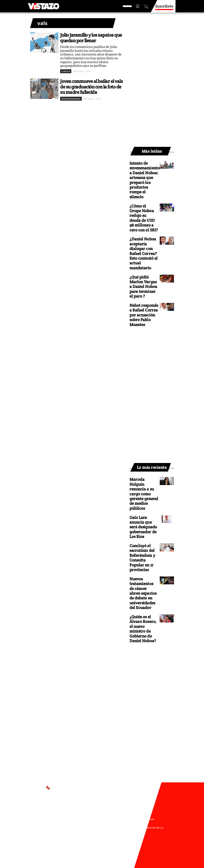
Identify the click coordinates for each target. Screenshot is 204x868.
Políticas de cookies (115, 836)
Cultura (66, 71)
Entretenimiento (71, 99)
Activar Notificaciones (102, 810)
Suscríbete (164, 8)
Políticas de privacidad (83, 836)
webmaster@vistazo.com (98, 823)
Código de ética (98, 840)
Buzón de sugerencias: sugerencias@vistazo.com (98, 844)
